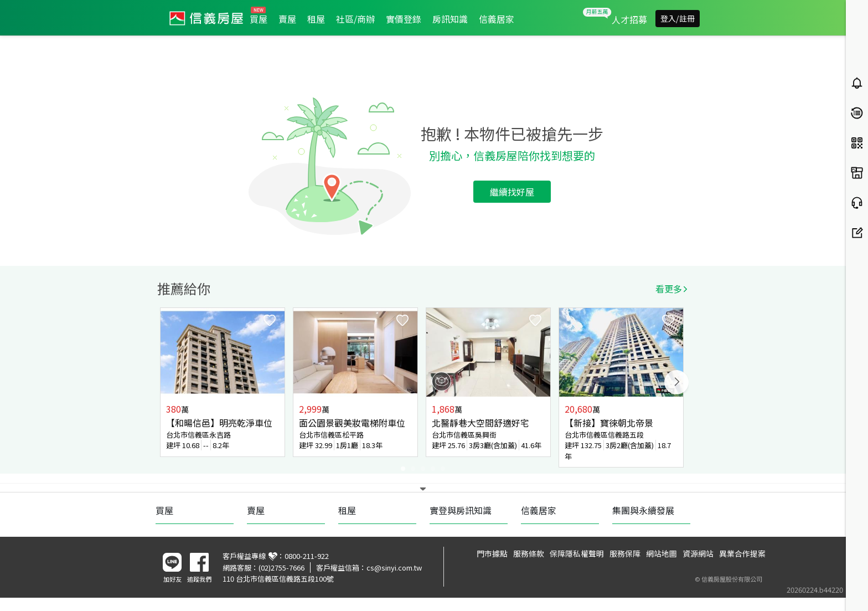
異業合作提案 (742, 553)
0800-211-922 (307, 556)
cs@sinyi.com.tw (394, 568)
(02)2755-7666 (281, 568)
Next (676, 382)
